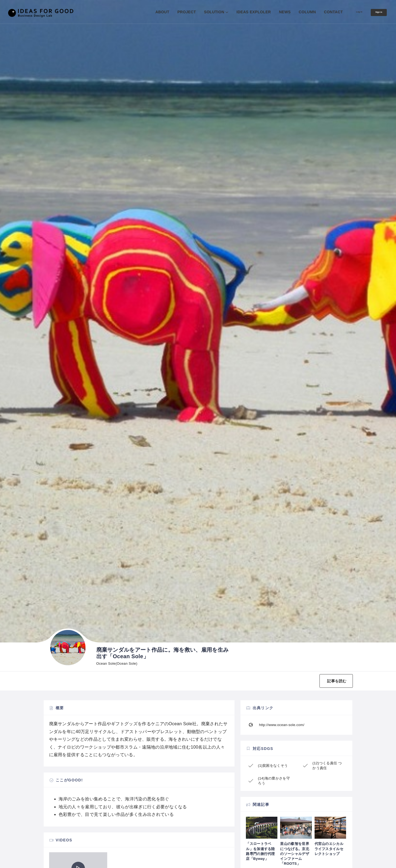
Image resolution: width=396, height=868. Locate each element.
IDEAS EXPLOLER (239, 12)
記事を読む (332, 681)
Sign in (375, 12)
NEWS (270, 12)
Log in (348, 12)
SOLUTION (200, 12)
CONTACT (319, 12)
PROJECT (172, 12)
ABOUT (148, 12)
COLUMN (293, 12)
